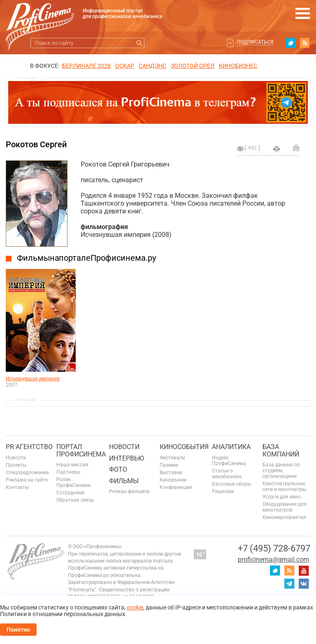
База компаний (281, 451)
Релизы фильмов (129, 491)
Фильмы (124, 481)
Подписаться (255, 42)
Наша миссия (72, 465)
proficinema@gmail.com (273, 559)
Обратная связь (75, 500)
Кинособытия (184, 447)
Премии (169, 465)
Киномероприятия (284, 517)
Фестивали (172, 458)
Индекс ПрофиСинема (229, 461)
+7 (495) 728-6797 (274, 548)
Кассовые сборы (231, 484)
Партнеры (68, 472)
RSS (305, 43)
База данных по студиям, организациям (281, 470)
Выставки (171, 473)
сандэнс (152, 66)
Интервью (127, 458)
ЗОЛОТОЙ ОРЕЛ (193, 66)
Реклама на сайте (27, 480)
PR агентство (29, 447)
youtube (304, 570)
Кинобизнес (238, 66)
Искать (139, 43)
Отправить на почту (296, 148)
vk (304, 584)
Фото (118, 469)
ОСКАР (125, 66)
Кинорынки (173, 480)
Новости (16, 458)
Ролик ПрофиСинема (73, 482)
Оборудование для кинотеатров (285, 507)
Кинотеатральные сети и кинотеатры (284, 486)
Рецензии (223, 491)
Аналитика (231, 447)
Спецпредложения (27, 473)
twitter (290, 43)
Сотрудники (70, 493)
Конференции (176, 487)
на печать (276, 149)
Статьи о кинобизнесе (227, 474)
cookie (135, 607)
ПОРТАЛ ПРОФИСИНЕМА (81, 451)
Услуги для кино (282, 497)
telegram (289, 584)
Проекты (16, 465)
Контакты (17, 487)
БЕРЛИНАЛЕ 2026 (86, 66)
